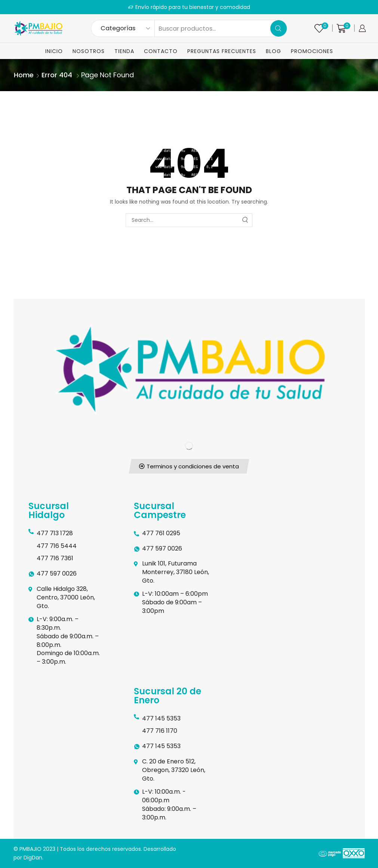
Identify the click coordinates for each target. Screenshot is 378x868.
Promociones (312, 51)
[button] (189, 466)
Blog (273, 51)
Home (24, 75)
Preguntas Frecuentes (222, 51)
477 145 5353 (161, 718)
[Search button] (279, 28)
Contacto (161, 51)
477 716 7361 (55, 558)
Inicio (54, 51)
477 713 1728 (55, 533)
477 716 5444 (57, 546)
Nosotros (89, 51)
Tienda (124, 51)
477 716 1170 (160, 731)
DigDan (33, 858)
